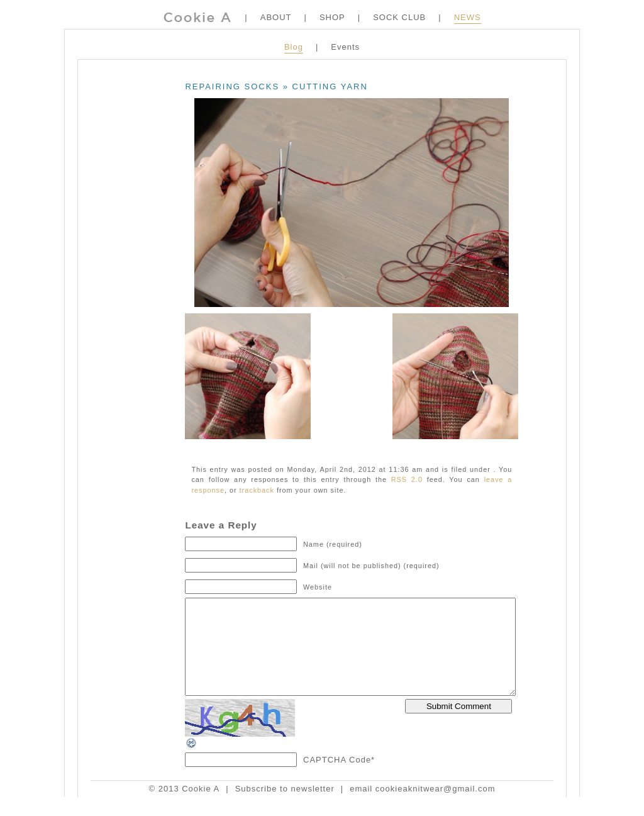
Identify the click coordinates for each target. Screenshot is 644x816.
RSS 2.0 (407, 479)
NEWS (468, 17)
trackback (257, 490)
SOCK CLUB (399, 17)
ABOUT (276, 17)
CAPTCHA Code (337, 779)
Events (345, 47)
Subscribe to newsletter (285, 808)
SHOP (332, 17)
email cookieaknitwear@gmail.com (422, 808)
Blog (294, 47)
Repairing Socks (232, 87)
